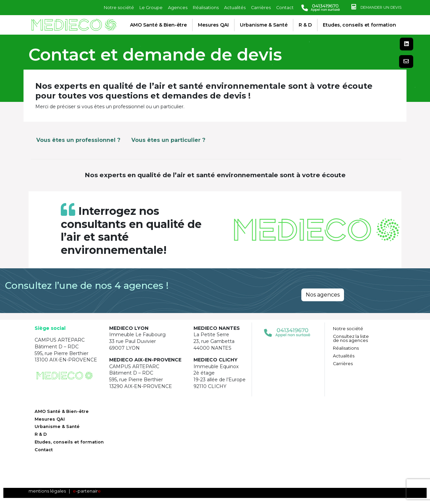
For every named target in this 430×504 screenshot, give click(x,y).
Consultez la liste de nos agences (351, 339)
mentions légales (47, 491)
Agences (178, 8)
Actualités (235, 8)
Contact (285, 8)
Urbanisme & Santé (264, 25)
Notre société (119, 8)
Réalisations (206, 8)
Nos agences (323, 295)
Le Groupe (151, 8)
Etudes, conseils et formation (359, 25)
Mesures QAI (213, 25)
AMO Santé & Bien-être (158, 25)
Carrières (261, 8)
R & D (305, 25)
